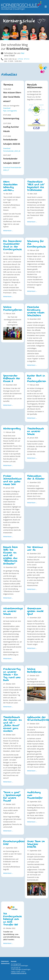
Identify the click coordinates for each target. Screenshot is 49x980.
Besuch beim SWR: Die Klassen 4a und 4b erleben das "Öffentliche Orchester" (10, 555)
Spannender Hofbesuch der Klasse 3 (12, 378)
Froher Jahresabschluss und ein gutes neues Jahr (12, 480)
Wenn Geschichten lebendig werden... (10, 186)
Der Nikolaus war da (35, 548)
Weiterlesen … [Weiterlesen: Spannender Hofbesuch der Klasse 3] (8, 405)
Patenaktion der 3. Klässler (36, 477)
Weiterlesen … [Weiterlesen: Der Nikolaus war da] (32, 589)
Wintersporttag (12, 429)
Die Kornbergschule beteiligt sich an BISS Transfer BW (12, 919)
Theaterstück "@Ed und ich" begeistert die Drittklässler (36, 186)
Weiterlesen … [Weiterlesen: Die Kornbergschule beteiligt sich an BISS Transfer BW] (8, 943)
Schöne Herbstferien (34, 670)
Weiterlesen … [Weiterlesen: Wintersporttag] (8, 465)
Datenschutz (5, 963)
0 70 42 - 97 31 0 (23, 59)
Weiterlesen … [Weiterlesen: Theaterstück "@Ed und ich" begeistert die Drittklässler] (32, 222)
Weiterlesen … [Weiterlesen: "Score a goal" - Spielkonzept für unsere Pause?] (8, 831)
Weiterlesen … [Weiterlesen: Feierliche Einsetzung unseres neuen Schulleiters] (32, 365)
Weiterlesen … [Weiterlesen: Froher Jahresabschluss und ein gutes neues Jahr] (8, 537)
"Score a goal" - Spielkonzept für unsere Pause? (12, 797)
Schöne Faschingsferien (13, 308)
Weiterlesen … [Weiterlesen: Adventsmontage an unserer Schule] (8, 658)
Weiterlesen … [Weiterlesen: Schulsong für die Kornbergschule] (32, 291)
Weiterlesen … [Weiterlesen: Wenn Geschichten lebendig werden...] (8, 231)
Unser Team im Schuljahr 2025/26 (36, 844)
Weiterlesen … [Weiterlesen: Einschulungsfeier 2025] (8, 873)
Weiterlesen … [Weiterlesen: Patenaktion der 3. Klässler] (32, 503)
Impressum (5, 961)
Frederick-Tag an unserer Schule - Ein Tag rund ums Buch (12, 675)
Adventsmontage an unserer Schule (13, 611)
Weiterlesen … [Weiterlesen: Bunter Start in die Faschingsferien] (32, 418)
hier (23, 53)
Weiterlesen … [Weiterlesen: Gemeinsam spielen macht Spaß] (32, 648)
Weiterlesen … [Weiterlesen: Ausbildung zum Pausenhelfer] (32, 822)
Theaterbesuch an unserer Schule (35, 431)
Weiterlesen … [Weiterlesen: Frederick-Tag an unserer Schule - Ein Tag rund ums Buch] (8, 707)
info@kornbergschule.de (19, 973)
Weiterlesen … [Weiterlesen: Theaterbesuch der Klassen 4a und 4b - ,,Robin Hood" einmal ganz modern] (8, 782)
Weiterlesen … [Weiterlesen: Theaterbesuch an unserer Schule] (32, 458)
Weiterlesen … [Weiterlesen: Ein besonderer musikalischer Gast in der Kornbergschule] (8, 296)
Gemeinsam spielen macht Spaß (35, 611)
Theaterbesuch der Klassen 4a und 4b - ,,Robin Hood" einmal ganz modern (12, 724)
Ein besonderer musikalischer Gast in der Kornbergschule (12, 245)
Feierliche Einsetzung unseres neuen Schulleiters (36, 311)
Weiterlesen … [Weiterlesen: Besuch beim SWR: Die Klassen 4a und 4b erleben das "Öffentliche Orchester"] (8, 598)
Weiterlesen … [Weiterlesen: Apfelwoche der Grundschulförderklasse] (32, 771)
